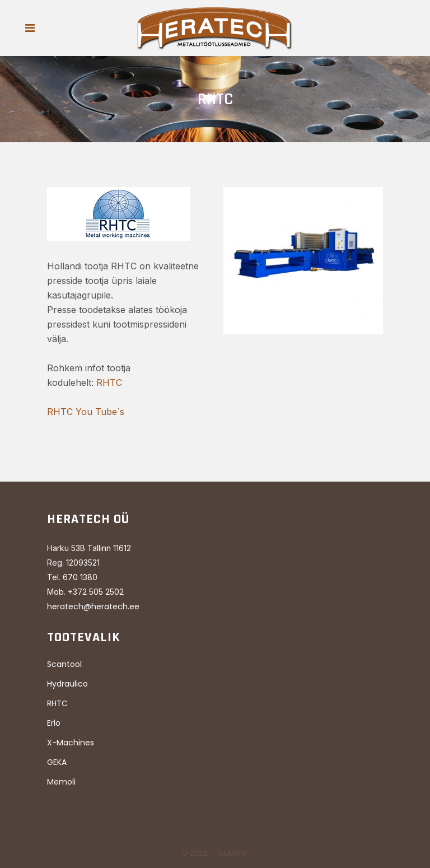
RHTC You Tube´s (86, 412)
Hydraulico (67, 684)
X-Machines (71, 743)
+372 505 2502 (96, 592)
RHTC (109, 382)
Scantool (64, 664)
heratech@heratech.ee (93, 606)
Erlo (54, 723)
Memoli (61, 782)
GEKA (57, 762)
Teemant (232, 853)
